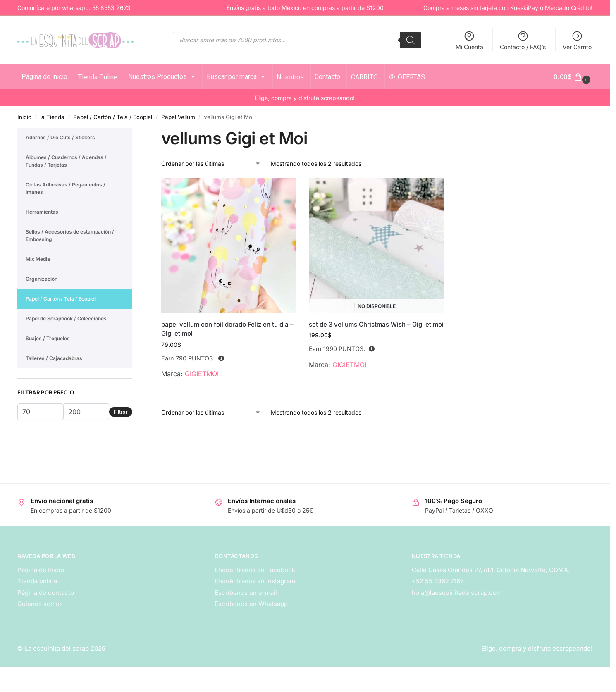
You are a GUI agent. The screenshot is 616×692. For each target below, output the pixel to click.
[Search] (411, 40)
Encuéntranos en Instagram (255, 581)
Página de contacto (46, 593)
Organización (42, 279)
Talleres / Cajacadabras (54, 358)
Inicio (24, 117)
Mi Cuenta (469, 40)
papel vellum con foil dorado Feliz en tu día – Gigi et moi (227, 329)
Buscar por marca (236, 77)
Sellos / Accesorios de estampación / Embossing (70, 235)
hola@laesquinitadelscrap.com (457, 593)
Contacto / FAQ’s (523, 40)
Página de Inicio (41, 570)
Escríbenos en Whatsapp (251, 604)
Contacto (327, 77)
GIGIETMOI (202, 374)
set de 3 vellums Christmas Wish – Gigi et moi (376, 324)
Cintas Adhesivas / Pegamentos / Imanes (66, 188)
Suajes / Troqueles (48, 338)
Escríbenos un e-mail (246, 593)
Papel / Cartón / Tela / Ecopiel (113, 117)
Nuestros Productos (162, 77)
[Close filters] (135, 133)
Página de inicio (44, 77)
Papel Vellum (178, 117)
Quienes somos (40, 604)
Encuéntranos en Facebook (255, 570)
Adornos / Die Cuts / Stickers (60, 137)
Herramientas (42, 212)
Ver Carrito (577, 40)
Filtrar (121, 412)
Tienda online (37, 581)
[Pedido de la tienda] (211, 163)
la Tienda (52, 117)
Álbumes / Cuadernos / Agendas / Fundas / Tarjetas (66, 161)
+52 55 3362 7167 (438, 581)
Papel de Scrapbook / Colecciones (66, 319)
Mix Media (38, 259)
